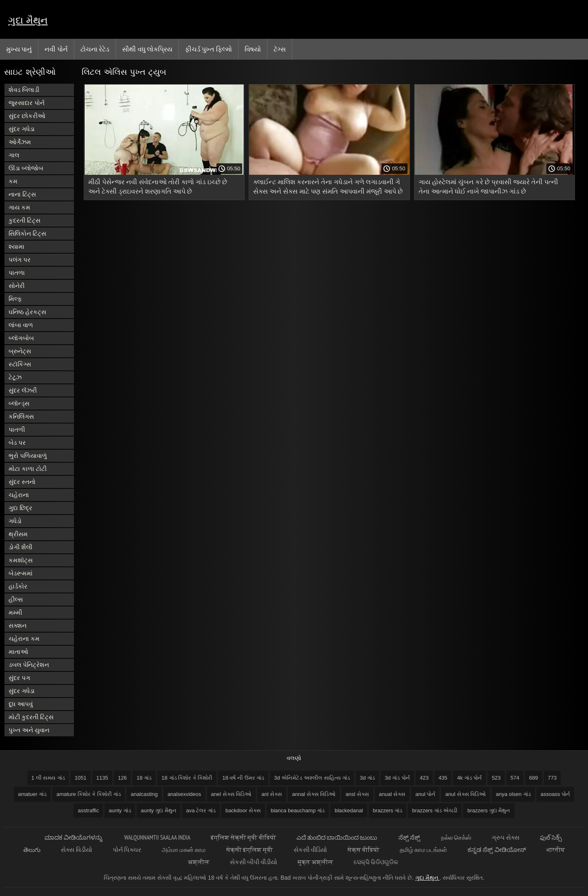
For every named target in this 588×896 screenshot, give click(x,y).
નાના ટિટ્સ (22, 194)
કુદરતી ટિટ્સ (24, 220)
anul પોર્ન (425, 794)
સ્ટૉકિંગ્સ (20, 364)
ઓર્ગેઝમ (20, 142)
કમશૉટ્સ (21, 560)
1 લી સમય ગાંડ (48, 778)
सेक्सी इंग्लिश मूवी (249, 850)
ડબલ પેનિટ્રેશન (29, 665)
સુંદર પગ (19, 678)
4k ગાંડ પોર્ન (469, 778)
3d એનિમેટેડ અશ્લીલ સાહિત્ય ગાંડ (312, 778)
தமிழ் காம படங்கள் (423, 850)
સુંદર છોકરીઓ (27, 116)
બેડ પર (17, 442)
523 (496, 778)
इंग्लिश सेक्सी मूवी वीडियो (243, 837)
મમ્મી (15, 612)
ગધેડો (15, 521)
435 (443, 778)
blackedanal (349, 810)
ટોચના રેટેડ (95, 49)
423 (424, 778)
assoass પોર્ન (555, 794)
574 (515, 778)
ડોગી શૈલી (20, 547)
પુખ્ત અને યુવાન (29, 730)
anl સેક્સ (272, 794)
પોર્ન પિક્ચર (127, 850)
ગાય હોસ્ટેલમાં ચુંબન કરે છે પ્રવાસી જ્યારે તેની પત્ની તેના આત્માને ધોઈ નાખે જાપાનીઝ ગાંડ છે (488, 187)
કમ (13, 181)
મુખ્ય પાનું (19, 49)
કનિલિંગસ (21, 416)
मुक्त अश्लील (315, 862)
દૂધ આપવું (21, 704)
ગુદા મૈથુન (28, 20)
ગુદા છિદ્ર (20, 508)
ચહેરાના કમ (24, 639)
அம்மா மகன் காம (184, 850)
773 (552, 778)
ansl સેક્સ (357, 794)
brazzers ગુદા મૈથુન (489, 810)
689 (534, 778)
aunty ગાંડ (120, 810)
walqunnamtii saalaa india (157, 837)
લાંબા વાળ (21, 325)
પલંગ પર (20, 260)
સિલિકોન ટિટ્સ (27, 233)
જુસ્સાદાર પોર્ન (27, 103)
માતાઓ (18, 652)
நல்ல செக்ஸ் (456, 837)
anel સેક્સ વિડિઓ (232, 794)
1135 (102, 778)
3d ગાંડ (367, 778)
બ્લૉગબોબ (21, 338)
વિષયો (253, 49)
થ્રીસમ (18, 534)
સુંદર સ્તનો (22, 482)
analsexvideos (184, 794)
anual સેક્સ (392, 794)
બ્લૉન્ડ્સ (19, 403)
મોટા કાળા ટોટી (28, 469)
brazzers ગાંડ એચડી (435, 810)
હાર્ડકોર (18, 586)
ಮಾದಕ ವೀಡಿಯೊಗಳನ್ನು (74, 837)
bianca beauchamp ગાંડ (298, 810)
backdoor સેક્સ (243, 810)
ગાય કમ (19, 207)
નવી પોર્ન (56, 49)
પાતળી (17, 429)
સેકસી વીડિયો (310, 850)
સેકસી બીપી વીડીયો (254, 862)
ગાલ (14, 155)
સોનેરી (17, 286)
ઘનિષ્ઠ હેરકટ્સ (27, 312)
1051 (81, 778)
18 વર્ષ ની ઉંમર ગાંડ (243, 778)
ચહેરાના (19, 495)
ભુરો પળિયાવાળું (28, 456)
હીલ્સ (16, 599)
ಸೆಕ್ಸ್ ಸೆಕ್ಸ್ (409, 837)
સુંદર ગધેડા (22, 129)
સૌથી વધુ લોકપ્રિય (147, 49)
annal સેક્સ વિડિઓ (314, 794)
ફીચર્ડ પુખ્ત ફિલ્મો (208, 49)
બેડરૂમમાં (21, 573)
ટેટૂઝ (15, 377)
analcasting (144, 794)
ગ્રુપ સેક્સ (506, 837)
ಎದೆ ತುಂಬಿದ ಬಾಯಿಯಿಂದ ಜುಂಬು (337, 837)
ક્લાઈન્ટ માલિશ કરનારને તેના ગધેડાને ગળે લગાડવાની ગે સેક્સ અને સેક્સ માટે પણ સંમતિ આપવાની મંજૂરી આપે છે (328, 187)
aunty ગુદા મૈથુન (159, 810)
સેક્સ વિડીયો (76, 850)
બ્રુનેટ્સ (20, 351)
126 (122, 778)
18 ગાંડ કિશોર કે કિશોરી (187, 778)
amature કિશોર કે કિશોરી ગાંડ (89, 794)
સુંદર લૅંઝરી (23, 390)
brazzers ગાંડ (388, 810)
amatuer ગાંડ (32, 794)
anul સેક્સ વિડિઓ (465, 794)
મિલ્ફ (15, 299)
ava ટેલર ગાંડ (201, 810)
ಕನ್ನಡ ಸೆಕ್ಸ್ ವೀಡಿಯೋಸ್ (497, 850)
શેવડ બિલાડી (24, 90)
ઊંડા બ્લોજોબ (26, 168)
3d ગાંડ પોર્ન (397, 778)
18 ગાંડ (144, 778)
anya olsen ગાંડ (513, 794)
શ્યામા (17, 246)
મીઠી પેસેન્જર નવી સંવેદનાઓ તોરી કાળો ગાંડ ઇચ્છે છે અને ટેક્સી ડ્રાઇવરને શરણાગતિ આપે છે (158, 187)
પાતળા (17, 273)
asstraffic (88, 810)
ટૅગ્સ (280, 49)
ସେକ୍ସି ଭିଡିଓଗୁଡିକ (376, 862)
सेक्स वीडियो (363, 850)
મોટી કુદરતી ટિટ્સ (31, 717)
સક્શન (18, 625)
